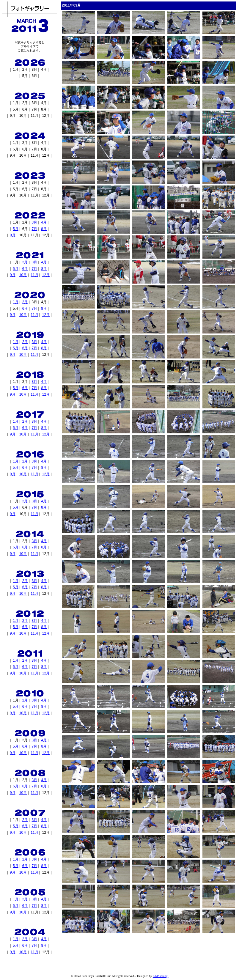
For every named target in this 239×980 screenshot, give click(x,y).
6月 (25, 269)
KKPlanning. (161, 976)
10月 (23, 275)
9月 (13, 235)
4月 (44, 222)
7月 (35, 229)
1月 (16, 302)
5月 (16, 229)
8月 (44, 229)
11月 (34, 275)
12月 (46, 275)
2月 (25, 262)
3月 (35, 222)
